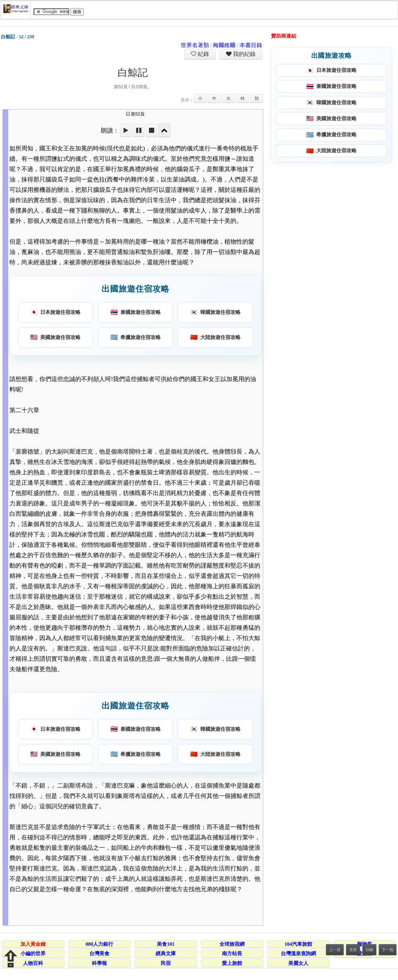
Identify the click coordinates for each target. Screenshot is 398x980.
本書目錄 (251, 45)
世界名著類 (195, 45)
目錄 (369, 950)
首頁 (353, 950)
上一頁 (335, 950)
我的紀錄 (244, 54)
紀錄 (203, 54)
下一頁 (388, 950)
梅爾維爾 (224, 45)
